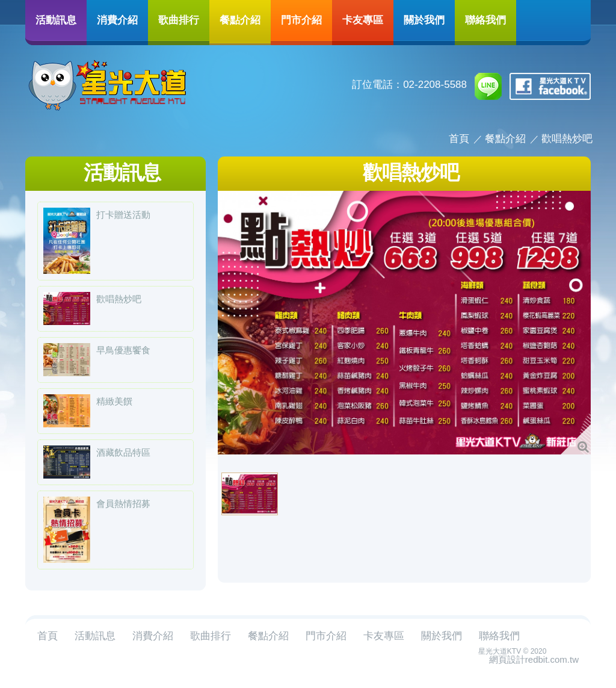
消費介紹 (117, 20)
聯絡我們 (485, 20)
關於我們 (424, 20)
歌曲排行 (179, 20)
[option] (404, 323)
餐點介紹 (240, 20)
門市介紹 (301, 20)
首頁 (459, 139)
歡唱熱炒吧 (567, 139)
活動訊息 (56, 20)
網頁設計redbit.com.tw (534, 659)
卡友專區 (363, 20)
